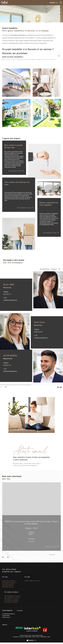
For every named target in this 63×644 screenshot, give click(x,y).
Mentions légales (28, 637)
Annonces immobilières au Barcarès (32, 581)
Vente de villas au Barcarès (8, 587)
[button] (5, 387)
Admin (34, 637)
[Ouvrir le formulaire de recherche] (54, 3)
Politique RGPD (43, 637)
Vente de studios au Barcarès (8, 584)
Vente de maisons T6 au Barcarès (12, 601)
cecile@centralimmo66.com (10, 300)
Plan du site (22, 637)
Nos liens (38, 637)
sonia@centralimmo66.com (41, 338)
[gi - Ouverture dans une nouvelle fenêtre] (45, 630)
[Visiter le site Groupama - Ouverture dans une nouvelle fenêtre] (19, 628)
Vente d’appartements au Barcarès (10, 582)
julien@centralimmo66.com (10, 371)
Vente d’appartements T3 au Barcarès (12, 597)
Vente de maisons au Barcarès (9, 581)
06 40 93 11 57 (7, 365)
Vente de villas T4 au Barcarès (11, 602)
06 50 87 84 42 (38, 332)
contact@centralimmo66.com (8, 614)
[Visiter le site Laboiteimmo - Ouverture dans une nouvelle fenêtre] (31, 639)
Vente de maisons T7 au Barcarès (12, 599)
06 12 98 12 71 (7, 294)
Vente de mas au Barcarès (8, 585)
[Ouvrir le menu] (61, 3)
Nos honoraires (16, 637)
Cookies (49, 637)
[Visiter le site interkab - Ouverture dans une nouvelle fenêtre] (32, 629)
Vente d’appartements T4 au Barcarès (12, 596)
